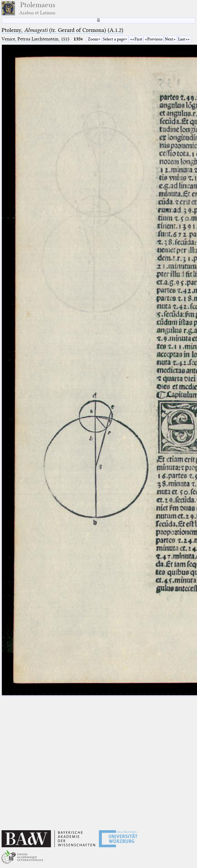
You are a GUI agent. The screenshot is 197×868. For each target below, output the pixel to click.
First (138, 39)
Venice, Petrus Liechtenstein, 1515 (35, 39)
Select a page (114, 39)
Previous (155, 39)
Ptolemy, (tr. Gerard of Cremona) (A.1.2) (62, 30)
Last (182, 39)
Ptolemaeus (37, 8)
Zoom (93, 39)
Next (169, 39)
